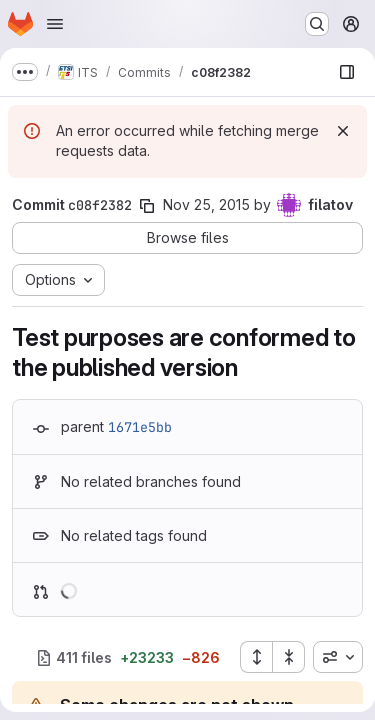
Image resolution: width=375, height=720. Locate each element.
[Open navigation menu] (55, 24)
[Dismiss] (343, 131)
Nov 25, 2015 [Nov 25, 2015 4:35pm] (206, 204)
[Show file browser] (347, 72)
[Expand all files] (256, 657)
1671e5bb (140, 427)
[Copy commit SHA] (147, 206)
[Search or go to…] (317, 24)
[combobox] (338, 657)
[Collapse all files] (289, 657)
